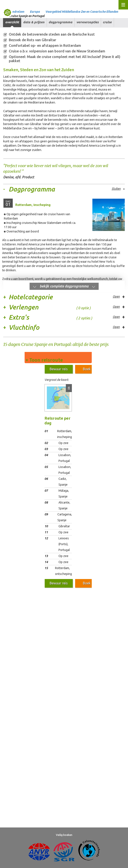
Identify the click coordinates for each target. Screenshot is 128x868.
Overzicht (12, 22)
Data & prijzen (34, 22)
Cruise (107, 22)
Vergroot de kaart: (57, 380)
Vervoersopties (88, 22)
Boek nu (89, 369)
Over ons (81, 648)
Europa (35, 12)
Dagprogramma (60, 22)
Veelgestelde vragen (17, 648)
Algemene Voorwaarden (19, 639)
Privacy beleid (79, 639)
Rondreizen (17, 12)
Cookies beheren (105, 639)
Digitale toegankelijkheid (53, 648)
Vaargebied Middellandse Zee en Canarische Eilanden (82, 12)
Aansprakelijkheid (53, 639)
